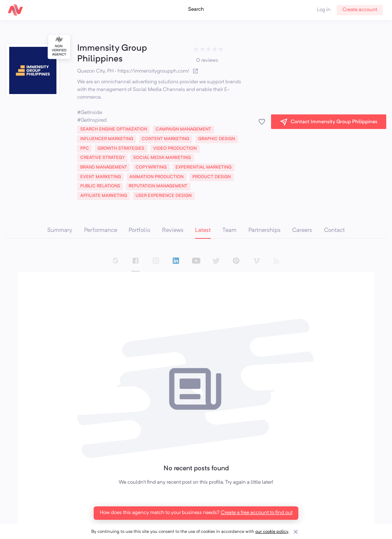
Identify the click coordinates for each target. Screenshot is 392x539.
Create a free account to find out (257, 513)
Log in (324, 10)
